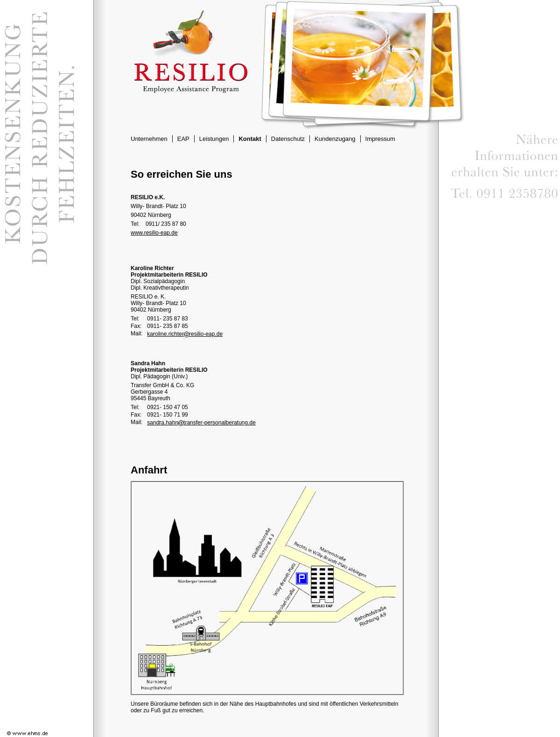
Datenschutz (288, 139)
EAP (183, 139)
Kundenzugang (335, 139)
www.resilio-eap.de (154, 233)
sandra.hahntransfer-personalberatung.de (201, 423)
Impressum (380, 139)
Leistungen (214, 139)
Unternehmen (149, 139)
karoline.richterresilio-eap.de (185, 334)
